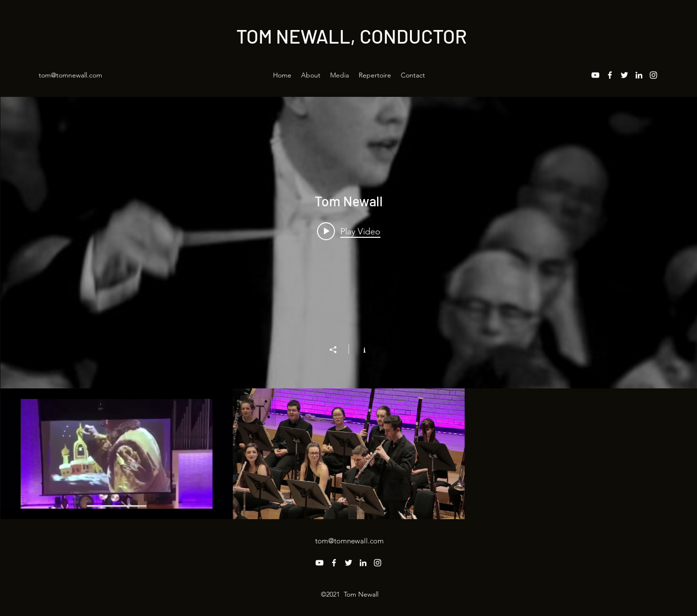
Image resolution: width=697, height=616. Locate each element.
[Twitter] (624, 75)
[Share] (338, 350)
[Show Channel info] (359, 349)
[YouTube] (595, 75)
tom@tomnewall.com (70, 75)
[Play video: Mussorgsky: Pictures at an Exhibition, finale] (349, 231)
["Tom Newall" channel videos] (349, 454)
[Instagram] (653, 75)
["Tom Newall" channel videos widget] (349, 308)
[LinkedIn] (639, 75)
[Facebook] (610, 75)
